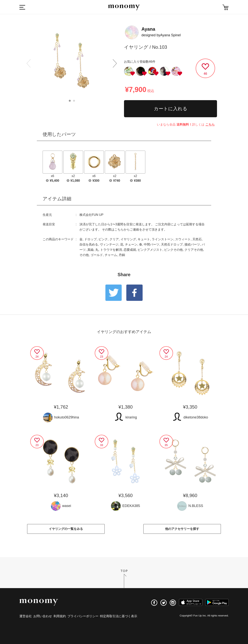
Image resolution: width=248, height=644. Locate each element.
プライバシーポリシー (83, 616)
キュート (144, 239)
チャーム (111, 255)
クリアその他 (194, 250)
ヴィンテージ (109, 244)
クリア (114, 239)
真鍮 (90, 250)
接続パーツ (192, 244)
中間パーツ (152, 244)
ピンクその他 (173, 250)
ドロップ (90, 239)
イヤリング (128, 239)
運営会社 (26, 616)
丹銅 (122, 255)
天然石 (197, 239)
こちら (210, 125)
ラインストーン (163, 239)
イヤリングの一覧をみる (66, 529)
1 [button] (70, 101)
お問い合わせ (43, 616)
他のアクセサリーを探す (182, 529)
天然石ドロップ (172, 244)
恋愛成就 (130, 250)
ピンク (103, 239)
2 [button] (74, 101)
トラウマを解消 (111, 250)
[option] (72, 62)
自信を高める (89, 244)
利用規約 (60, 616)
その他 (84, 255)
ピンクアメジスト (150, 250)
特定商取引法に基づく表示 (119, 616)
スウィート (183, 239)
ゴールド (97, 255)
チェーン (131, 244)
